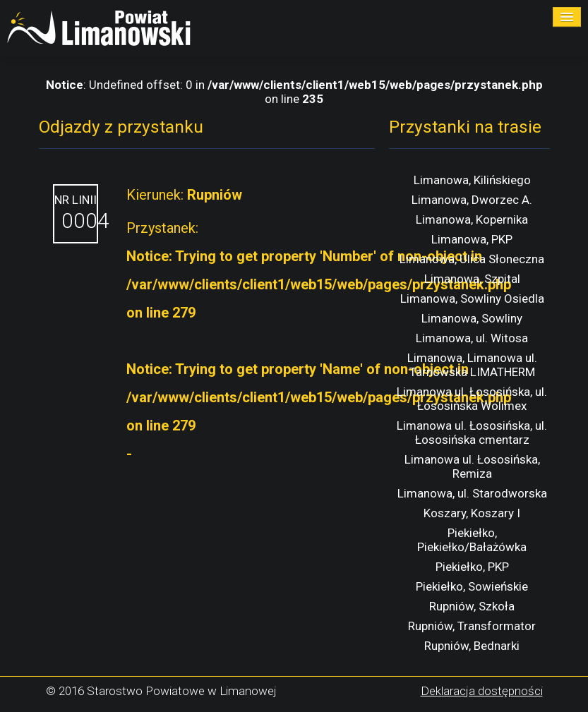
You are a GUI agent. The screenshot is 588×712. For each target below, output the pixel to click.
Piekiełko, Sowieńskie (472, 586)
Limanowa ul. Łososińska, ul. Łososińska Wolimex (472, 399)
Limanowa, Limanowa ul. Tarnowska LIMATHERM (472, 365)
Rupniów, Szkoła (472, 606)
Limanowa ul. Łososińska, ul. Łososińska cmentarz (472, 433)
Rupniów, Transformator (472, 626)
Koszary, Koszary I (472, 513)
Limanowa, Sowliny (472, 318)
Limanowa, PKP (472, 239)
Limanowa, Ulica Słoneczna (472, 259)
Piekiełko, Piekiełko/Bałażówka (472, 540)
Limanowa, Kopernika (472, 219)
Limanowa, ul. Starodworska (472, 493)
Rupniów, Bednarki (472, 646)
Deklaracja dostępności (482, 691)
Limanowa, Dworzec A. (472, 200)
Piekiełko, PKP (472, 567)
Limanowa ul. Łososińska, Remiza (472, 466)
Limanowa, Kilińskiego (472, 180)
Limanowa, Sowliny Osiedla (472, 298)
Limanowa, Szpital (472, 279)
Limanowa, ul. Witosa (472, 338)
